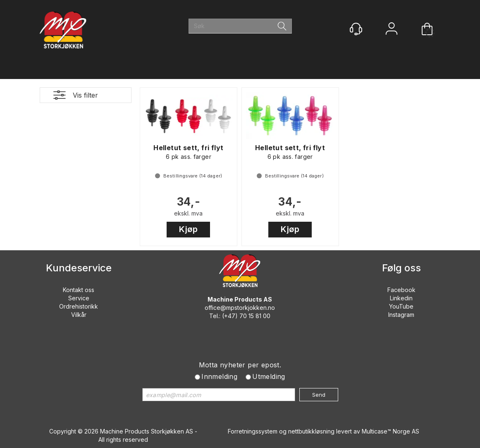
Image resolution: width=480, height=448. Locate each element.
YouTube (401, 306)
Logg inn (392, 30)
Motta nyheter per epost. (240, 365)
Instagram (401, 315)
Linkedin (401, 298)
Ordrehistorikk (79, 306)
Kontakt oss (79, 290)
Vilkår (79, 315)
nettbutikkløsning (311, 431)
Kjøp (188, 229)
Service (79, 298)
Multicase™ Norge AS (390, 431)
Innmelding (219, 376)
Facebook (401, 290)
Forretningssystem (253, 431)
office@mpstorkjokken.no (240, 308)
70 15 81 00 (255, 316)
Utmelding (269, 376)
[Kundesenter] (356, 29)
